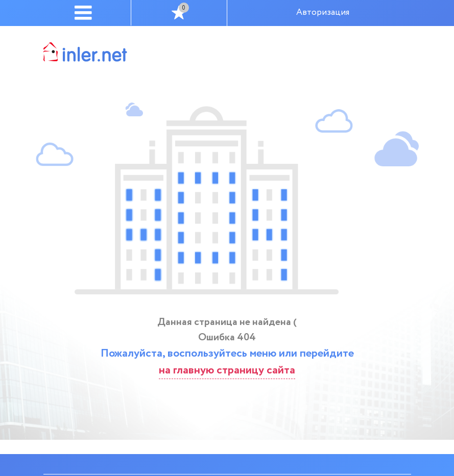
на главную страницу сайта (227, 370)
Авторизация (323, 12)
